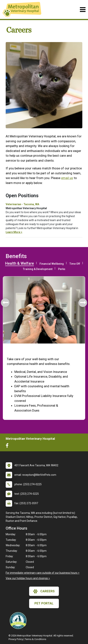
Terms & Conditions (35, 639)
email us (67, 178)
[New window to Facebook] (8, 446)
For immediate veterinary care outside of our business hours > (43, 573)
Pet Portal (44, 603)
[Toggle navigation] (83, 10)
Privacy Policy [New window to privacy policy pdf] (16, 639)
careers (44, 591)
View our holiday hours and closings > (28, 578)
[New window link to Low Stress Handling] (19, 621)
